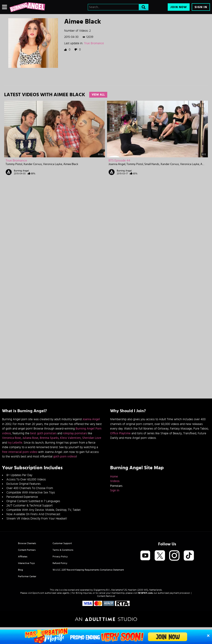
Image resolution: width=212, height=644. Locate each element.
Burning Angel (21, 171)
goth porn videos (65, 457)
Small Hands (152, 164)
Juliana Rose (30, 438)
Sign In (201, 7)
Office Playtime (120, 433)
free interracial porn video (20, 452)
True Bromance (94, 43)
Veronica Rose (11, 438)
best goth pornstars (43, 433)
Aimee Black (71, 164)
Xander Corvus (33, 164)
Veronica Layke (53, 164)
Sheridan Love (92, 438)
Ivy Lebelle (15, 443)
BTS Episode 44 (119, 160)
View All (98, 95)
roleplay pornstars (75, 433)
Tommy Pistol (14, 164)
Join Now (179, 7)
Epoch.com (38, 593)
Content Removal (106, 596)
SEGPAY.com (145, 593)
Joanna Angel (117, 164)
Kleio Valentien (70, 438)
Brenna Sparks (49, 438)
